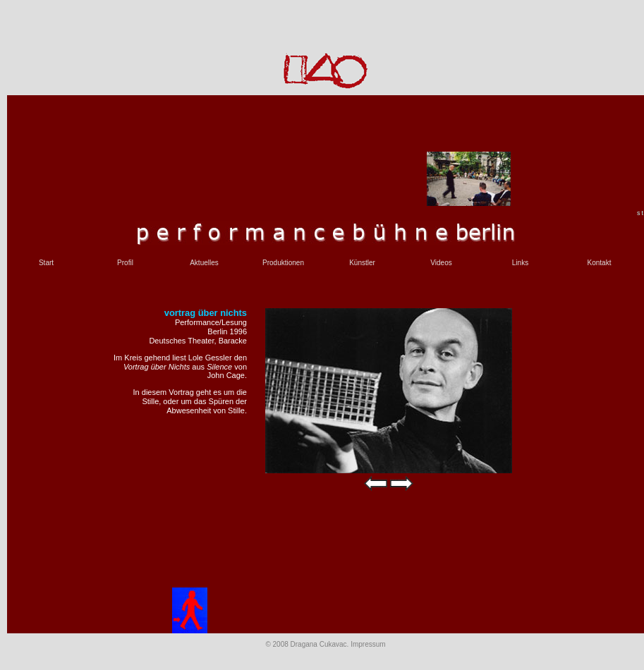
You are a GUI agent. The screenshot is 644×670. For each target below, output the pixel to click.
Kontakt (600, 263)
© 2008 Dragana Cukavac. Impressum (325, 644)
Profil (125, 263)
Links (520, 263)
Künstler (362, 263)
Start (46, 263)
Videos (441, 263)
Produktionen (283, 263)
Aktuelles (204, 263)
